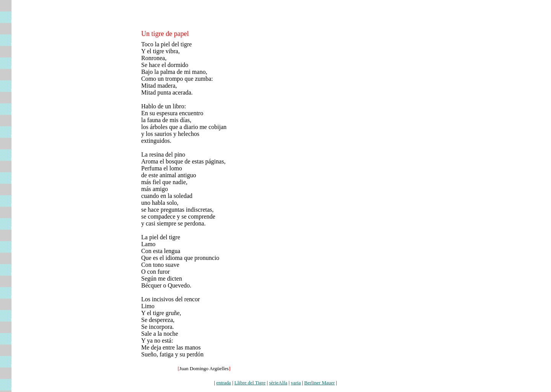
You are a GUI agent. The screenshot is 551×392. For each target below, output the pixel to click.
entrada (223, 383)
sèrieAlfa (278, 383)
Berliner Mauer (320, 383)
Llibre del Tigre (250, 383)
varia (296, 383)
